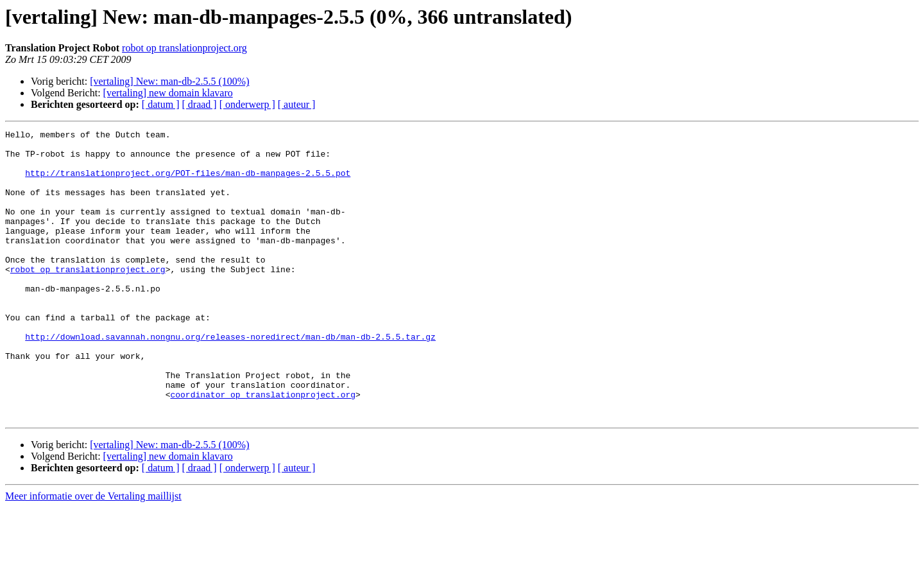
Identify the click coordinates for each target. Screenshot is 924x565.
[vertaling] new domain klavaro (168, 93)
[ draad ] (200, 104)
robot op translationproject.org (184, 48)
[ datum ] (161, 104)
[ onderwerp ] (247, 104)
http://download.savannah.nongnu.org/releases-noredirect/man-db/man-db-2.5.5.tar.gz (230, 379)
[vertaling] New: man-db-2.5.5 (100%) (169, 81)
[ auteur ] (297, 104)
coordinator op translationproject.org (263, 448)
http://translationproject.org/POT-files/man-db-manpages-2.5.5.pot (188, 182)
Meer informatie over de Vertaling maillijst (93, 554)
